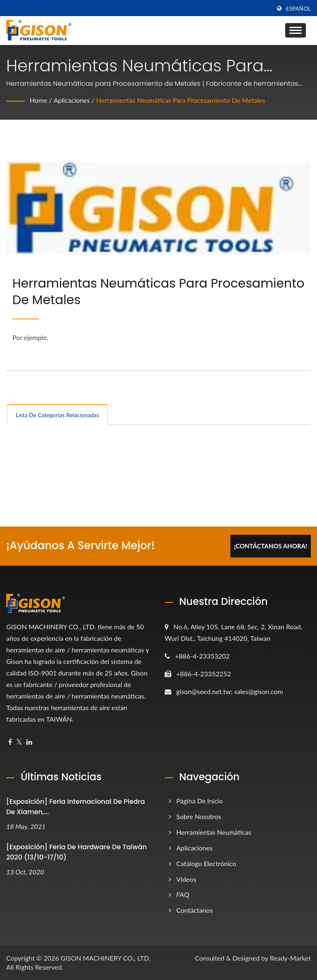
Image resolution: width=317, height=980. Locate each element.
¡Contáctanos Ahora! (271, 546)
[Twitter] (19, 742)
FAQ (183, 894)
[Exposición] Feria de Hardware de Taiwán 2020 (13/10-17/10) (76, 852)
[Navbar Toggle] (296, 30)
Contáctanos (194, 910)
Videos (186, 879)
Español (298, 9)
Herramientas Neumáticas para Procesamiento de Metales (181, 100)
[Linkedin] (29, 742)
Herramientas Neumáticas (214, 832)
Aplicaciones (72, 100)
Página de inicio (200, 801)
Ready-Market (290, 958)
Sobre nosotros (199, 816)
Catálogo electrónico (206, 863)
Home (39, 100)
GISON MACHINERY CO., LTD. (105, 958)
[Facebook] (10, 742)
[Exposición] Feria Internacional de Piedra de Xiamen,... (76, 807)
